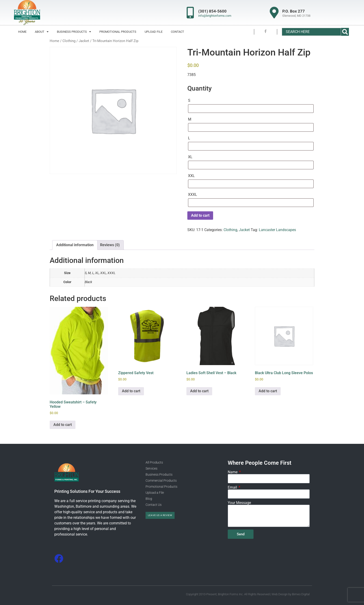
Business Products (74, 32)
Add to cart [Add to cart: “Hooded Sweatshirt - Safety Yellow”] (63, 425)
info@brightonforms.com (215, 16)
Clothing (69, 41)
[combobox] (312, 32)
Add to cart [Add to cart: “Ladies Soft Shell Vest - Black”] (199, 391)
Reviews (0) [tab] (110, 245)
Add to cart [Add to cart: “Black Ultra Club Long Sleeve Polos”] (268, 391)
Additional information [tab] (75, 245)
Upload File (154, 32)
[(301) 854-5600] (190, 13)
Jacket (84, 41)
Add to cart (200, 215)
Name (233, 472)
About (42, 32)
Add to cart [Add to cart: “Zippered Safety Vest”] (131, 391)
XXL (191, 176)
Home (22, 32)
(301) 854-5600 (212, 11)
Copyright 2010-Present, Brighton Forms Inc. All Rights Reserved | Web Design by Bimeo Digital (248, 594)
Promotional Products (118, 32)
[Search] (345, 32)
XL (190, 157)
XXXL (193, 195)
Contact (177, 32)
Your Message (239, 503)
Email (233, 487)
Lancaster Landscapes (277, 230)
